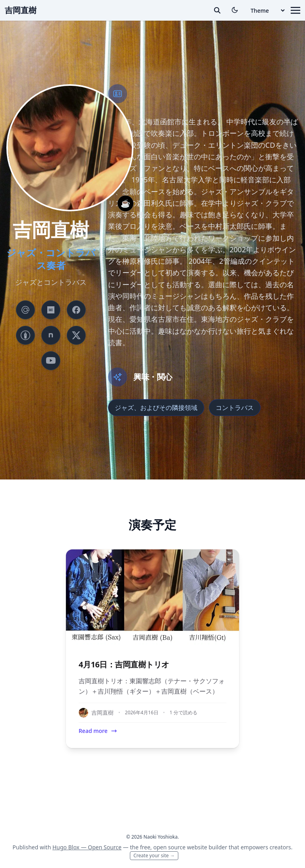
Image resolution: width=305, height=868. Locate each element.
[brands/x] (76, 335)
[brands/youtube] (51, 361)
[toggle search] (217, 10)
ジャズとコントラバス (51, 282)
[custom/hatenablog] (25, 335)
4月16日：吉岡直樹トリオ (124, 664)
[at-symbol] (25, 310)
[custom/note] (51, 335)
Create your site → (154, 855)
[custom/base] (51, 310)
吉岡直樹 (21, 10)
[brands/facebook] (76, 310)
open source (169, 847)
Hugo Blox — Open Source (87, 847)
